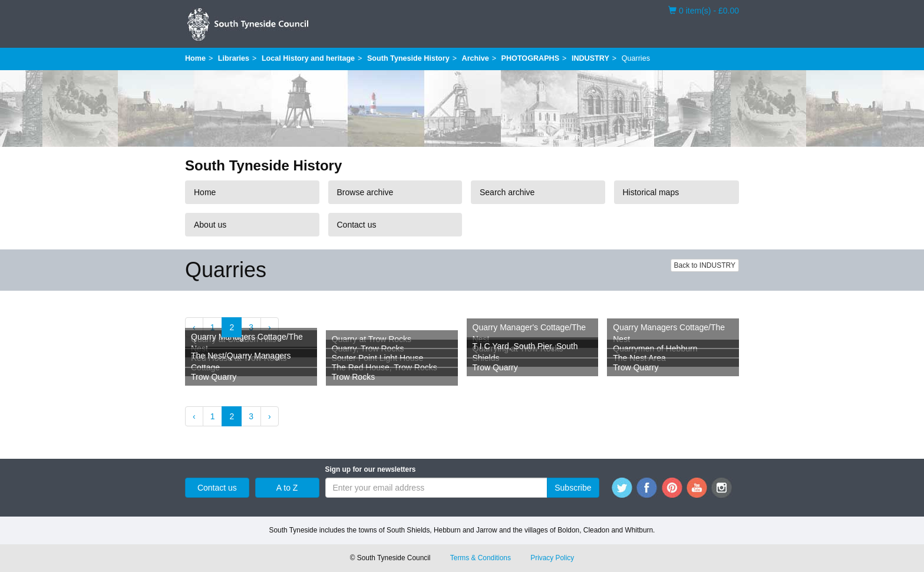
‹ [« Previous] (194, 327)
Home (195, 58)
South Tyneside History (408, 58)
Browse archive (365, 192)
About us (210, 225)
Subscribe (573, 488)
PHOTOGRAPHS (530, 58)
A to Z (287, 488)
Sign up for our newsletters (371, 469)
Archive (476, 58)
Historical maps (651, 192)
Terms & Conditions (481, 558)
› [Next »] (270, 327)
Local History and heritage (308, 58)
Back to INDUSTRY (705, 265)
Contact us (357, 225)
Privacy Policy (552, 558)
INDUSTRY (590, 58)
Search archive (507, 192)
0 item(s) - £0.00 (704, 10)
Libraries (234, 58)
